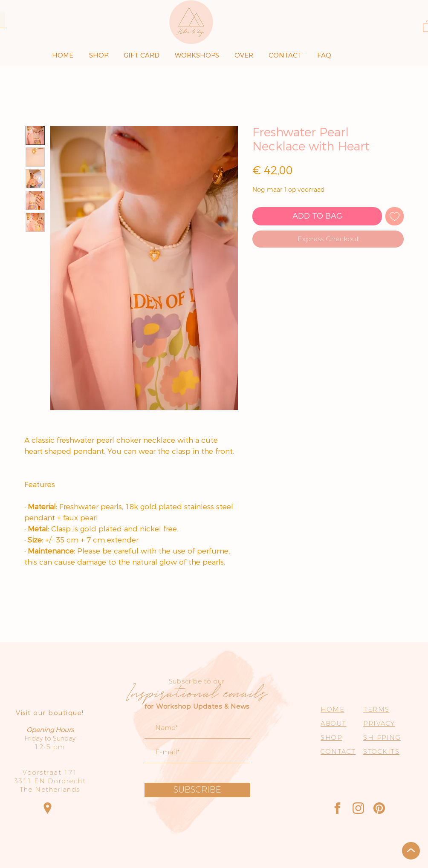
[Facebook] (337, 808)
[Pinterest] (379, 808)
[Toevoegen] (395, 216)
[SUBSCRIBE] (197, 790)
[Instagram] (358, 808)
